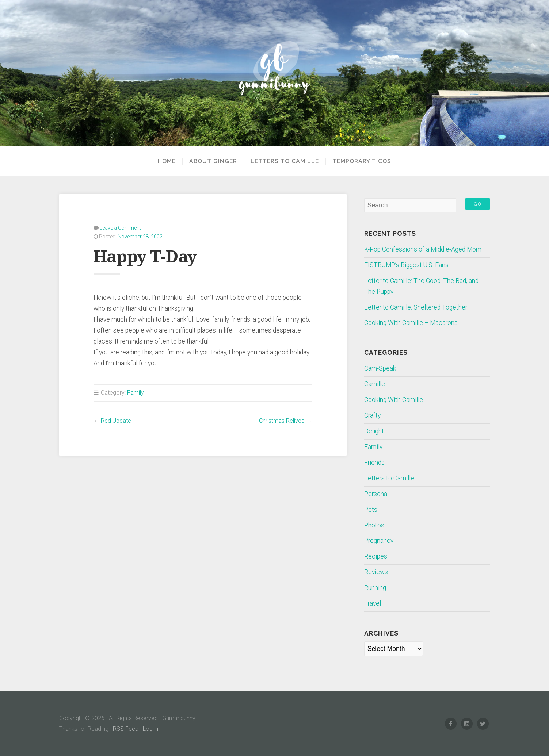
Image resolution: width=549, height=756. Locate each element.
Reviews (376, 572)
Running (375, 588)
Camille (375, 384)
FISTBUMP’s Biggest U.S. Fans (406, 265)
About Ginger (213, 161)
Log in (150, 729)
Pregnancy (379, 541)
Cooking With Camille (394, 400)
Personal (376, 494)
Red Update (116, 421)
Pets (371, 510)
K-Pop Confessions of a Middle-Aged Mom (423, 249)
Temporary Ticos (362, 161)
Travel (373, 603)
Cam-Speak (380, 368)
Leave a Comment (120, 228)
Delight (374, 431)
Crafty (372, 415)
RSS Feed (126, 729)
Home (167, 161)
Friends (374, 463)
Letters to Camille (285, 161)
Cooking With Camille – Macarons (411, 323)
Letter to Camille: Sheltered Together (416, 307)
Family (136, 393)
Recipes (376, 556)
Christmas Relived (282, 421)
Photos (374, 525)
